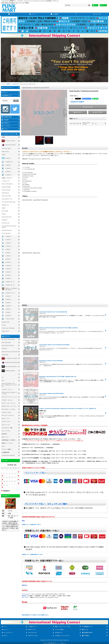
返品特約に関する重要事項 (77, 102)
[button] (76, 14)
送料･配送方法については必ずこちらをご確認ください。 (36, 615)
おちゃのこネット (52, 643)
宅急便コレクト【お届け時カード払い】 (32, 525)
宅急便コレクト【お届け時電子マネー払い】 (33, 555)
